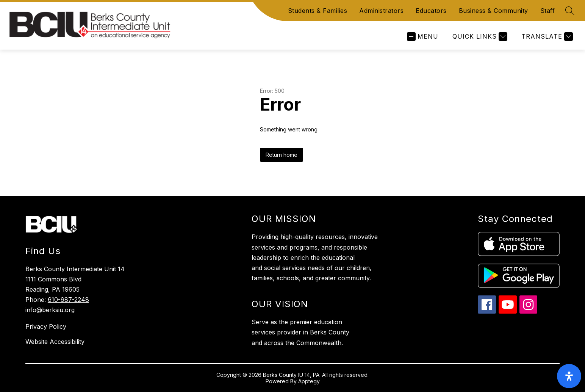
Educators (431, 11)
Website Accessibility (55, 342)
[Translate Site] (546, 37)
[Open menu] (423, 37)
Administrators (381, 11)
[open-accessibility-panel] (569, 376)
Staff (548, 11)
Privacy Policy (46, 326)
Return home (282, 155)
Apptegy (309, 381)
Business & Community (493, 11)
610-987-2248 (68, 300)
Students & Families (318, 11)
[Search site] (570, 11)
